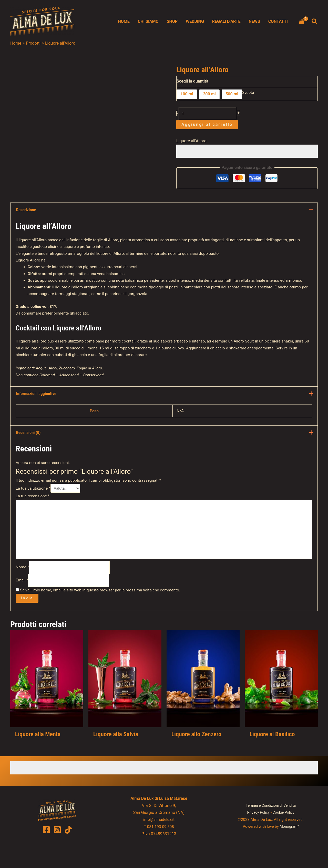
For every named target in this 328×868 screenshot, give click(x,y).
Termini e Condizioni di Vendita (271, 827)
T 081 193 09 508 (159, 848)
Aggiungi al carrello (207, 125)
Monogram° (289, 848)
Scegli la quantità (192, 81)
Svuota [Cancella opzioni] (248, 93)
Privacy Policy (258, 834)
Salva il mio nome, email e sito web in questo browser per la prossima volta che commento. (103, 611)
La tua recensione (33, 513)
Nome (23, 587)
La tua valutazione (34, 504)
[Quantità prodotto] (208, 114)
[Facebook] (46, 852)
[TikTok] (68, 852)
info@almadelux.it (159, 841)
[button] (315, 22)
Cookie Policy (284, 834)
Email (22, 601)
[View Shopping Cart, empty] (302, 22)
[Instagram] (57, 852)
